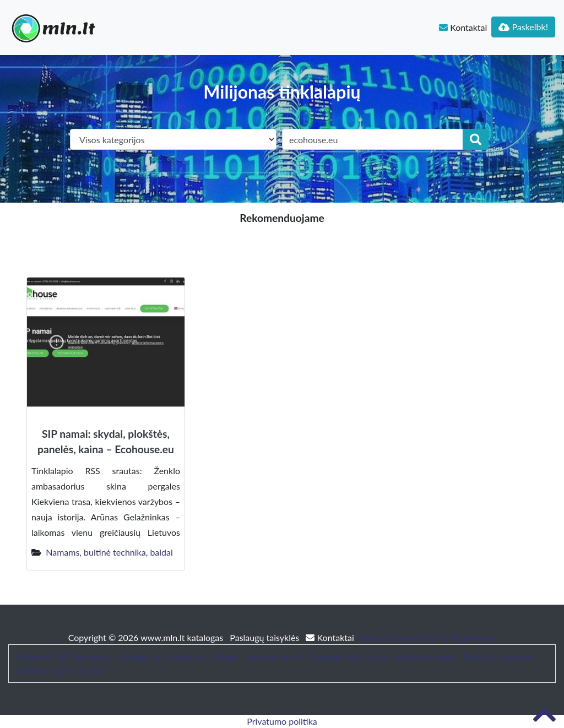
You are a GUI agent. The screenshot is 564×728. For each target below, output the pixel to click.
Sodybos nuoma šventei (60, 670)
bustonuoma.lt (275, 657)
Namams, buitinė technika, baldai (109, 552)
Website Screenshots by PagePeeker (426, 637)
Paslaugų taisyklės (265, 637)
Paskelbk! (523, 27)
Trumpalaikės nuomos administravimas (383, 657)
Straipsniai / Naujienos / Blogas (180, 657)
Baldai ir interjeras (498, 657)
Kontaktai (463, 27)
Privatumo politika (282, 721)
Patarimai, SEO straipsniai (63, 657)
